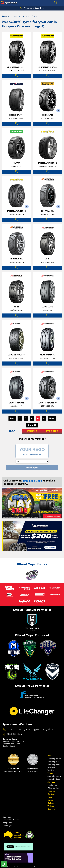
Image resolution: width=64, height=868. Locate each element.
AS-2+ (48, 259)
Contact (51, 794)
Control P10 (48, 115)
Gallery (51, 803)
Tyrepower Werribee (32, 8)
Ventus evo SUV (16, 259)
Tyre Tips (51, 770)
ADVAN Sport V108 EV (48, 403)
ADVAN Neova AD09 (16, 355)
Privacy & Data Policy (16, 867)
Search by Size (53, 762)
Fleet (50, 797)
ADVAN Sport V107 (16, 403)
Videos (51, 806)
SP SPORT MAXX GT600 (16, 67)
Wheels (51, 773)
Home (5, 16)
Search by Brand (54, 764)
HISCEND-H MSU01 (16, 115)
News (50, 800)
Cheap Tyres (7, 826)
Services (51, 782)
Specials (51, 791)
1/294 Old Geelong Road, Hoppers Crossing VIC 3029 (32, 729)
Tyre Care (51, 767)
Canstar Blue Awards (11, 820)
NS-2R (16, 307)
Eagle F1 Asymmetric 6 (16, 211)
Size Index (7, 817)
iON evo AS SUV (48, 211)
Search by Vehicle (54, 759)
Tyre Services (52, 785)
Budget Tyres (8, 823)
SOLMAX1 (16, 163)
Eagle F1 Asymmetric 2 (48, 163)
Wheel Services (53, 788)
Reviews (51, 809)
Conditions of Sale (30, 867)
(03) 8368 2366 (33, 481)
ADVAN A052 (48, 307)
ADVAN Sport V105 (48, 355)
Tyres (50, 756)
